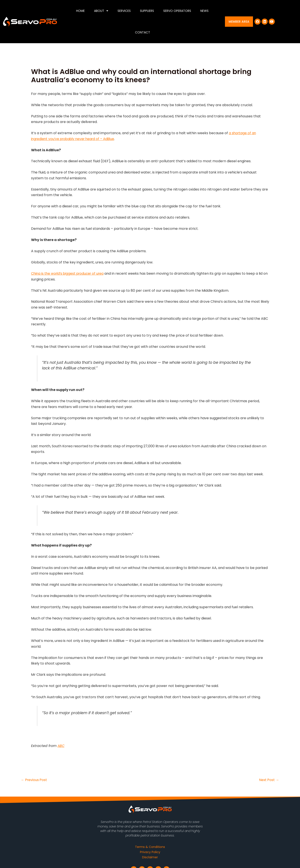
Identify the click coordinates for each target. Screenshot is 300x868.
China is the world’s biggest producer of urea (69, 273)
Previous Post (35, 780)
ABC (61, 746)
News (204, 11)
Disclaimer (150, 857)
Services (124, 11)
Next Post (269, 780)
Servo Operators (177, 11)
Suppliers (147, 11)
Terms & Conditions (150, 847)
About (101, 11)
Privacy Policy (150, 852)
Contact (143, 32)
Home (80, 11)
